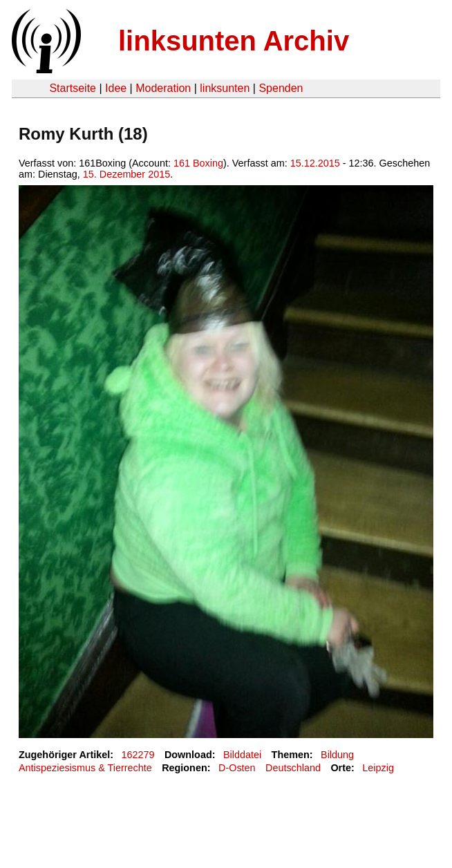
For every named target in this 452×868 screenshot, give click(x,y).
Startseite (73, 88)
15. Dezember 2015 (126, 174)
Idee (116, 88)
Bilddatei (242, 755)
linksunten (225, 88)
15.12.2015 (315, 163)
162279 (138, 755)
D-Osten (237, 768)
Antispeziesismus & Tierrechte (85, 768)
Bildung (337, 755)
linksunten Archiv (234, 41)
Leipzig (378, 768)
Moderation (163, 88)
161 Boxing (198, 163)
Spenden (281, 88)
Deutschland (293, 768)
